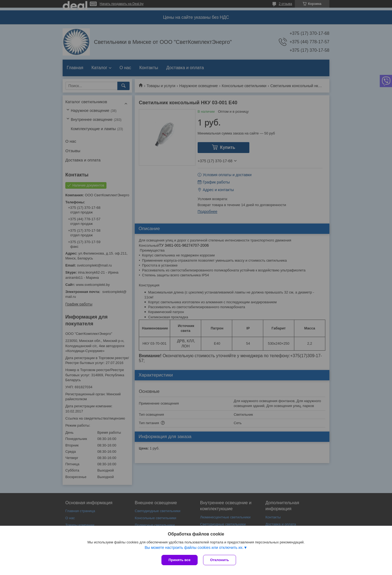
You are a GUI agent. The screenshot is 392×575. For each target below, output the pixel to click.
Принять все (180, 560)
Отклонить (220, 560)
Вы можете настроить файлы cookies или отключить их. (194, 548)
